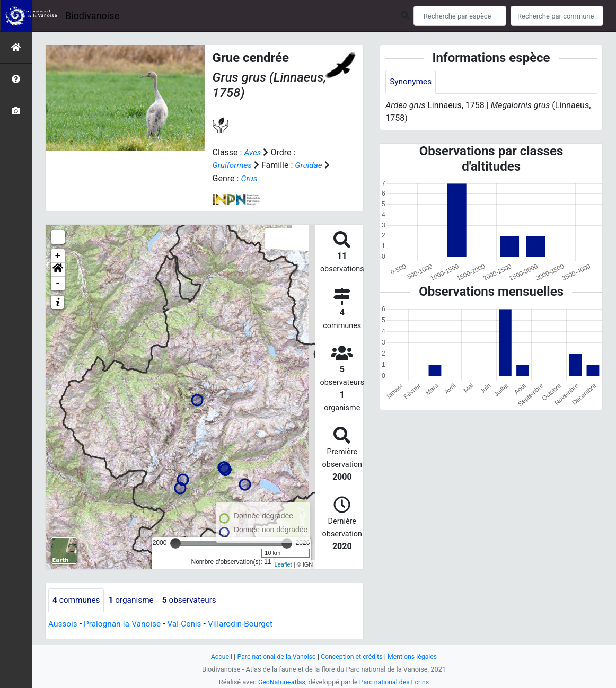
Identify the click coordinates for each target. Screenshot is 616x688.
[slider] (175, 543)
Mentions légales (415, 656)
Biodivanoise (92, 16)
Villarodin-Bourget (247, 624)
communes (77, 600)
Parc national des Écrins (395, 682)
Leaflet (283, 564)
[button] (58, 269)
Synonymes (411, 82)
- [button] (58, 283)
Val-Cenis (190, 624)
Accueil (218, 656)
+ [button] (58, 255)
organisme (134, 600)
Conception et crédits (353, 656)
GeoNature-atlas (280, 682)
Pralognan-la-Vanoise (125, 624)
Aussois (63, 624)
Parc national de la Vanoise (275, 656)
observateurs (194, 600)
